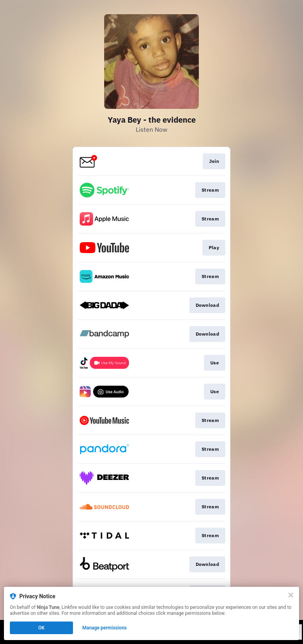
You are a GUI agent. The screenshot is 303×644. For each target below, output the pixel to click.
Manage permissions (105, 628)
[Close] (291, 595)
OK (41, 628)
